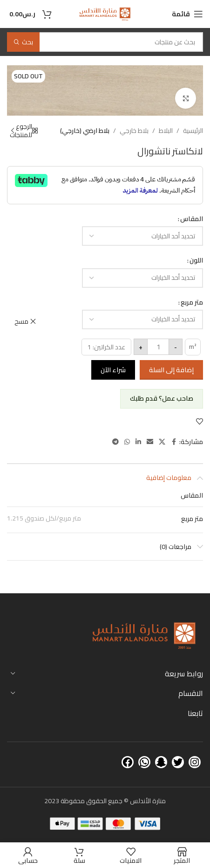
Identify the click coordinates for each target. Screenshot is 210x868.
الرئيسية (193, 131)
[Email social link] (150, 442)
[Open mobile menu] (187, 14)
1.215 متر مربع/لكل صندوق (44, 518)
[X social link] (162, 442)
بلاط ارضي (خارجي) (85, 131)
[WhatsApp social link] (127, 442)
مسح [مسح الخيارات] (21, 321)
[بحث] (105, 42)
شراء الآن (113, 370)
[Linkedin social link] (138, 442)
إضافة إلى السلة (171, 370)
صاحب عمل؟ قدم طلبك (162, 398)
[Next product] (13, 131)
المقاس (192, 219)
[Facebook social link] (174, 442)
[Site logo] (105, 14)
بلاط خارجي (134, 131)
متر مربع (192, 302)
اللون (196, 260)
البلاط (166, 131)
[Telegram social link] (115, 442)
